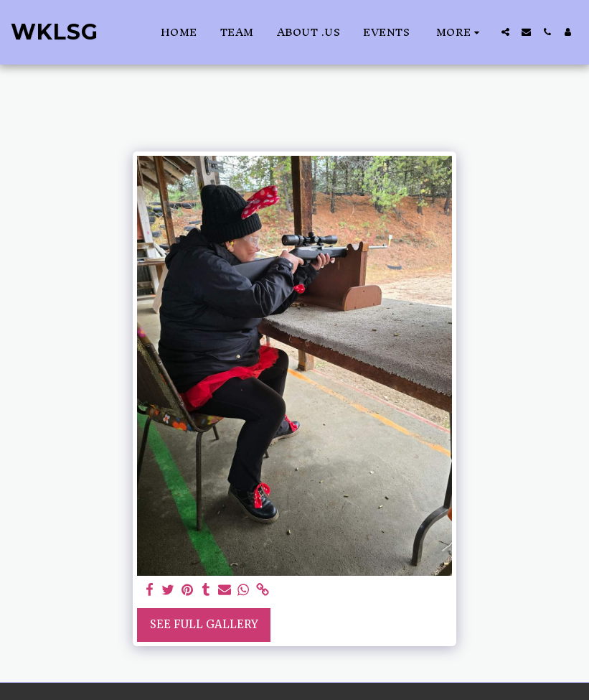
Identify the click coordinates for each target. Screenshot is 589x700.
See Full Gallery (204, 624)
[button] (505, 32)
